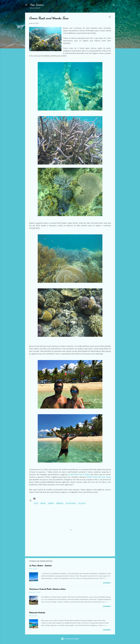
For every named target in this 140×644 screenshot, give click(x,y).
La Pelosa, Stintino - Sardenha (40, 566)
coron (36, 503)
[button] (110, 17)
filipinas (43, 503)
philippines (60, 503)
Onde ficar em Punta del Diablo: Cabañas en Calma (47, 589)
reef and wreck (71, 503)
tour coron (82, 503)
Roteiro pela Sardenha (37, 613)
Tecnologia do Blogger (70, 639)
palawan (51, 503)
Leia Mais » (107, 583)
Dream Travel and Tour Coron (99, 477)
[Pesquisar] (114, 5)
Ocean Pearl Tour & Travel (79, 475)
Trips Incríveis (37, 5)
